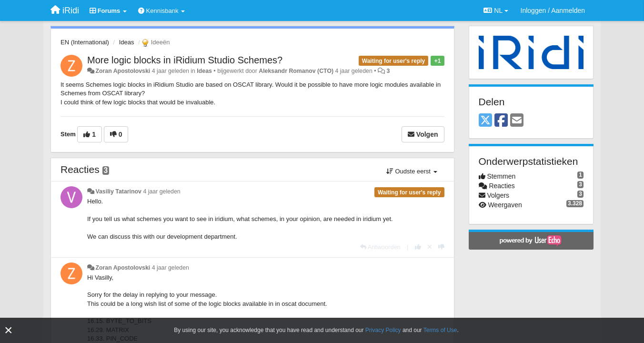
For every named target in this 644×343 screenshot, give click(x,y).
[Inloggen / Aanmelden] (553, 10)
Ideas (127, 42)
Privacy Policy (383, 330)
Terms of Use (440, 330)
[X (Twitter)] (485, 121)
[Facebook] (501, 121)
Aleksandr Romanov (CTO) (296, 71)
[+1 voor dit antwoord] (418, 247)
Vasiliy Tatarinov (118, 192)
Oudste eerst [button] (412, 171)
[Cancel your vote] (430, 247)
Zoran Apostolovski (123, 71)
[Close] (9, 330)
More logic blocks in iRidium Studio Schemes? (185, 60)
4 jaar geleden (161, 192)
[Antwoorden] (380, 247)
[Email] (517, 121)
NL (496, 10)
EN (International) (85, 42)
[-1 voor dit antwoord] (441, 247)
